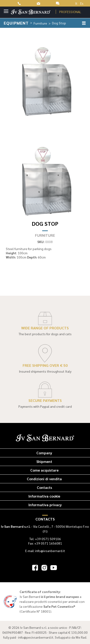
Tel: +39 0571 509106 (45, 539)
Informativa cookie (44, 496)
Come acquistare (44, 470)
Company (44, 453)
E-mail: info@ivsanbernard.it (45, 551)
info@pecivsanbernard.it (36, 637)
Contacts (44, 487)
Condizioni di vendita (44, 479)
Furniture (40, 23)
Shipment (44, 461)
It (76, 3)
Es (82, 3)
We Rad (81, 637)
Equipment (16, 23)
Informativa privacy (45, 505)
